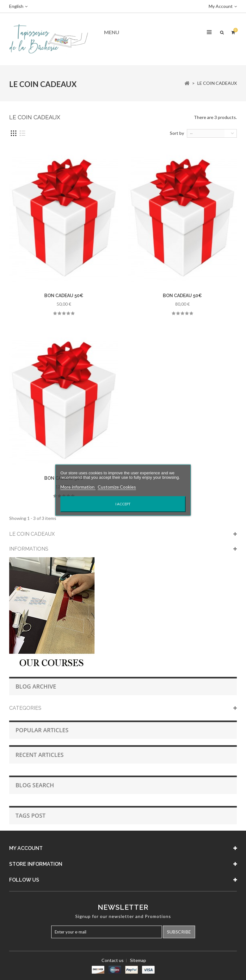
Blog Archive (36, 686)
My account (26, 848)
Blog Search (35, 785)
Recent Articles (40, 755)
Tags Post (31, 815)
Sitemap (138, 960)
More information (78, 487)
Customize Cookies (117, 487)
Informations (29, 549)
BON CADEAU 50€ (64, 296)
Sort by (177, 133)
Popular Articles (42, 730)
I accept (123, 504)
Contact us (113, 960)
